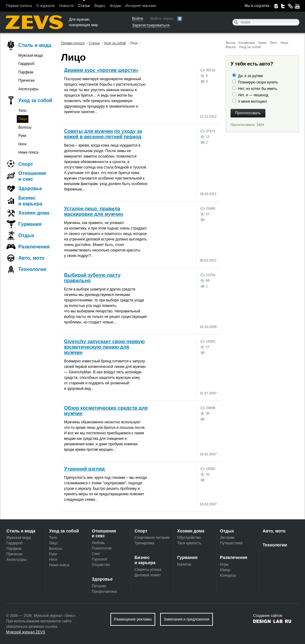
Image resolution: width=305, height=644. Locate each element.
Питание (99, 586)
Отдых (26, 235)
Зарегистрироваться (151, 25)
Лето (273, 43)
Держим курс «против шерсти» (101, 70)
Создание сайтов (268, 616)
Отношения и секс (32, 176)
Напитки (184, 564)
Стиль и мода (35, 45)
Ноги (22, 144)
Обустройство (189, 538)
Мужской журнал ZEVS (26, 632)
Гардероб (26, 64)
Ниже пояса (28, 152)
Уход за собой (250, 47)
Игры (224, 564)
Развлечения (34, 247)
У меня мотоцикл (252, 101)
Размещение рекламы (133, 619)
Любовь (98, 543)
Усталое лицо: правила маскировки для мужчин (93, 211)
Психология (102, 548)
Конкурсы (228, 575)
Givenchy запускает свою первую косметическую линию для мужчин (104, 347)
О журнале (45, 6)
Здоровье (30, 189)
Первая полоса (19, 6)
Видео (100, 6)
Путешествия (231, 543)
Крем (262, 43)
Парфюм (26, 72)
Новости (66, 6)
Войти (138, 18)
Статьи (84, 6)
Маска (231, 47)
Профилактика (104, 592)
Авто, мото (31, 258)
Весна (230, 43)
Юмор (225, 570)
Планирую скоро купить (258, 82)
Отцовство (101, 565)
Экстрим (227, 538)
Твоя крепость (189, 543)
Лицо (284, 43)
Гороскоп (99, 559)
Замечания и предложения (187, 619)
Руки (22, 136)
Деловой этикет (148, 575)
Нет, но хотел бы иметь (257, 89)
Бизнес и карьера (30, 201)
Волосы (25, 127)
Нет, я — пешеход (253, 95)
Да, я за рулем (250, 76)
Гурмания (30, 224)
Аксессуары (28, 89)
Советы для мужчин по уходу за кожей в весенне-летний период (103, 134)
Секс (96, 554)
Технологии (32, 269)
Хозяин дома (34, 213)
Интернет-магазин (141, 6)
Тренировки (144, 543)
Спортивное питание (152, 538)
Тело (22, 111)
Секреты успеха (148, 570)
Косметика (247, 43)
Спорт (26, 164)
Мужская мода (31, 55)
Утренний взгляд (84, 469)
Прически (26, 80)
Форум (115, 6)
